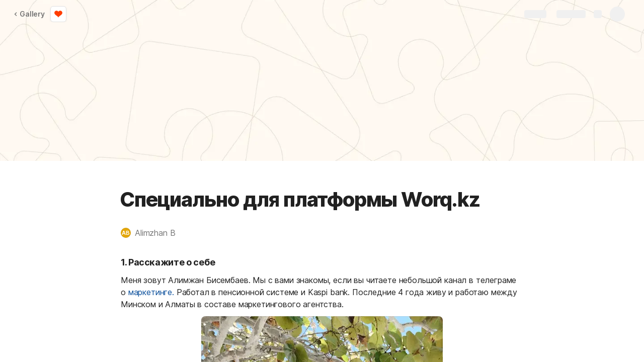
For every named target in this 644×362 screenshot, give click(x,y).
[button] (153, 233)
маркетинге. (151, 292)
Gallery (29, 14)
